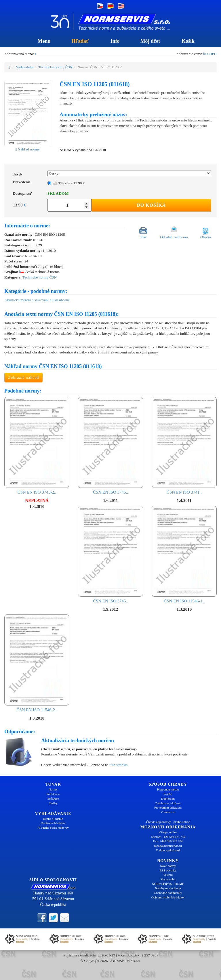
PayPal (168, 794)
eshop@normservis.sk (168, 846)
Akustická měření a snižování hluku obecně (37, 300)
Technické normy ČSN (55, 67)
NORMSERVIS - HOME (168, 884)
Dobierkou (168, 799)
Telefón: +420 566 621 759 (168, 837)
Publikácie (53, 794)
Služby (53, 803)
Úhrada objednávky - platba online (168, 822)
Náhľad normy (28, 149)
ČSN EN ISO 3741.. (184, 446)
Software (53, 799)
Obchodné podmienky (168, 893)
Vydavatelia (25, 67)
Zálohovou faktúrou (168, 803)
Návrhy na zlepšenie (168, 888)
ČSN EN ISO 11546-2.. (37, 663)
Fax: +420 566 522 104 (168, 841)
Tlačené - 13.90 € (69, 183)
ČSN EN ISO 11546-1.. (184, 554)
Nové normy (168, 866)
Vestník (168, 875)
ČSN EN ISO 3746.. (110, 446)
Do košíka (151, 205)
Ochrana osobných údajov (168, 897)
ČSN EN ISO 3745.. (110, 554)
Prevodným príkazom (168, 807)
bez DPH (210, 54)
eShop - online (168, 832)
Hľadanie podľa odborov (53, 828)
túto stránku (118, 765)
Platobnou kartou (168, 789)
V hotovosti (168, 812)
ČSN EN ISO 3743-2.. (37, 446)
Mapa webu (168, 879)
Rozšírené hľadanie (53, 823)
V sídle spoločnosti (168, 850)
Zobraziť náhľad (23, 377)
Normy (53, 789)
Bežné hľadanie (53, 819)
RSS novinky (168, 870)
